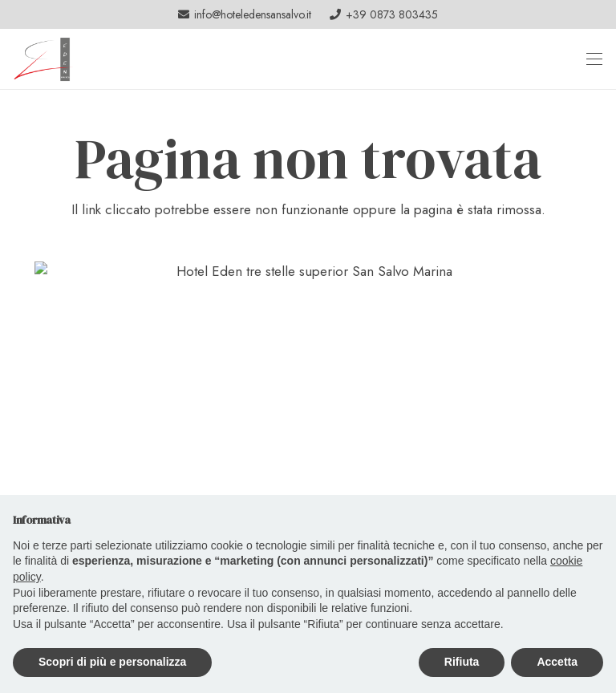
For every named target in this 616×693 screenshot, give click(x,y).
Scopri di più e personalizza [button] (112, 662)
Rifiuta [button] (462, 662)
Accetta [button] (557, 662)
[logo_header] (44, 59)
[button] (594, 59)
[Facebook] (585, 14)
